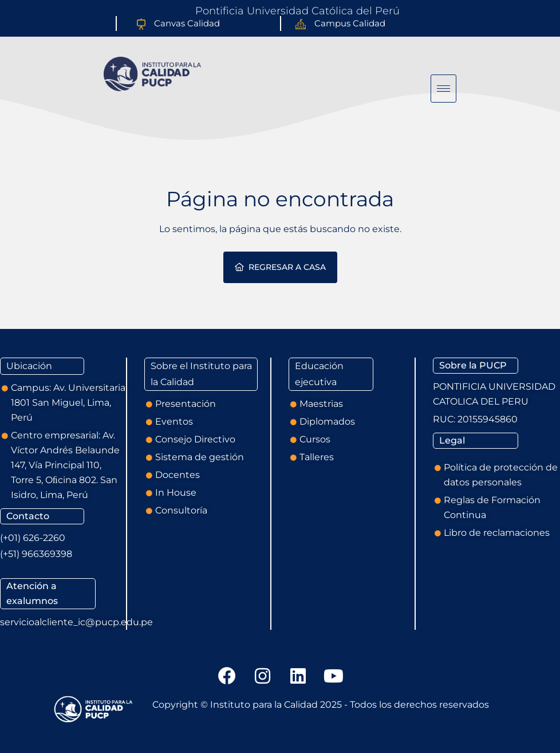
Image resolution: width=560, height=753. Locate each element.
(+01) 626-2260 (33, 538)
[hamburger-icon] (443, 89)
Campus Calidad (350, 23)
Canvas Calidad (187, 23)
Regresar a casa (280, 267)
